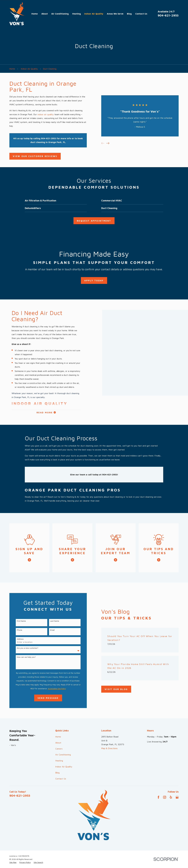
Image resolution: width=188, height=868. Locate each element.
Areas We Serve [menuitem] (115, 14)
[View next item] (108, 143)
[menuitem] (13, 862)
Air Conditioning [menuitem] (60, 14)
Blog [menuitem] (129, 14)
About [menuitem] (45, 14)
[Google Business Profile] (177, 797)
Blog (57, 773)
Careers (59, 749)
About (58, 743)
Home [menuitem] (35, 14)
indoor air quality (46, 114)
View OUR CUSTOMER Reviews (35, 156)
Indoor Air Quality (64, 767)
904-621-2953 (168, 15)
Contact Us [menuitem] (141, 14)
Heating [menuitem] (77, 14)
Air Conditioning (63, 754)
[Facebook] (158, 797)
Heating (59, 760)
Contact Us (61, 779)
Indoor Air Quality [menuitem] (94, 14)
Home (58, 737)
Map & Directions (109, 748)
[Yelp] (171, 797)
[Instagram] (165, 797)
